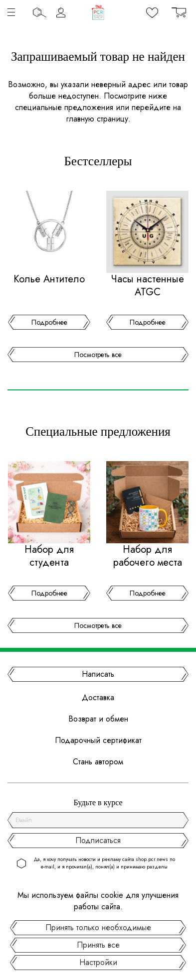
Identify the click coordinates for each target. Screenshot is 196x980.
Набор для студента (49, 556)
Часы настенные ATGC (147, 286)
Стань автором (98, 762)
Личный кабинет (61, 12)
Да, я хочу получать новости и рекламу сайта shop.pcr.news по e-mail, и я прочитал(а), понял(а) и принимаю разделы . (104, 867)
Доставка (98, 697)
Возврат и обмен (98, 719)
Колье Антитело (49, 279)
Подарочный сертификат (98, 740)
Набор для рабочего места (148, 556)
